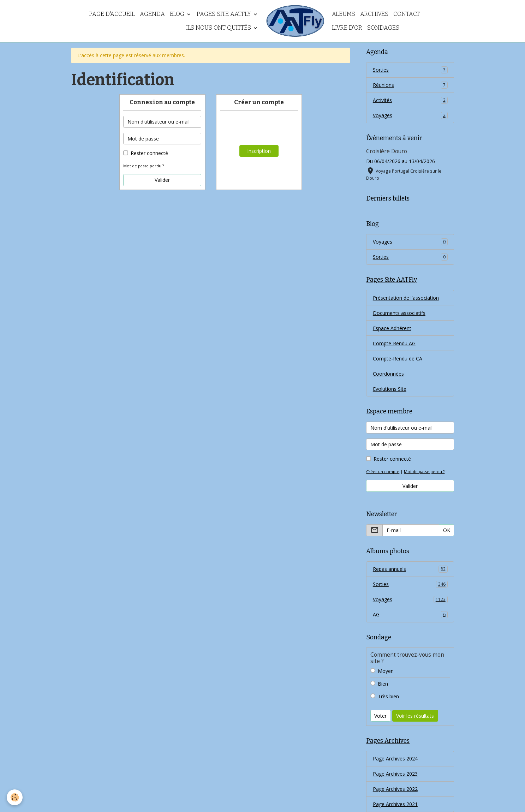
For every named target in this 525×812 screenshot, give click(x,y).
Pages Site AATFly (225, 14)
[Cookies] (15, 797)
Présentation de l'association (406, 298)
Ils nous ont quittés (219, 28)
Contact (407, 14)
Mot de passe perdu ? (144, 166)
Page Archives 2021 (395, 804)
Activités (410, 100)
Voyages (410, 115)
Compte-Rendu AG (394, 343)
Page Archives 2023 (395, 774)
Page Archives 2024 (395, 759)
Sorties (410, 70)
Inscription (259, 151)
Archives (374, 14)
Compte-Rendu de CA (398, 359)
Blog (178, 14)
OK (447, 530)
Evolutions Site (390, 389)
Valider (162, 180)
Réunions (410, 85)
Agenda (152, 14)
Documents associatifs (399, 313)
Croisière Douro (387, 151)
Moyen (386, 671)
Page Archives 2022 (395, 789)
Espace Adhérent (392, 328)
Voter (380, 716)
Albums (344, 14)
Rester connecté (149, 153)
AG (410, 615)
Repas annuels (410, 569)
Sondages (383, 28)
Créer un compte (383, 471)
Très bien (388, 696)
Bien (383, 684)
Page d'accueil (112, 14)
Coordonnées (388, 374)
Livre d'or (347, 28)
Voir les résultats (415, 716)
